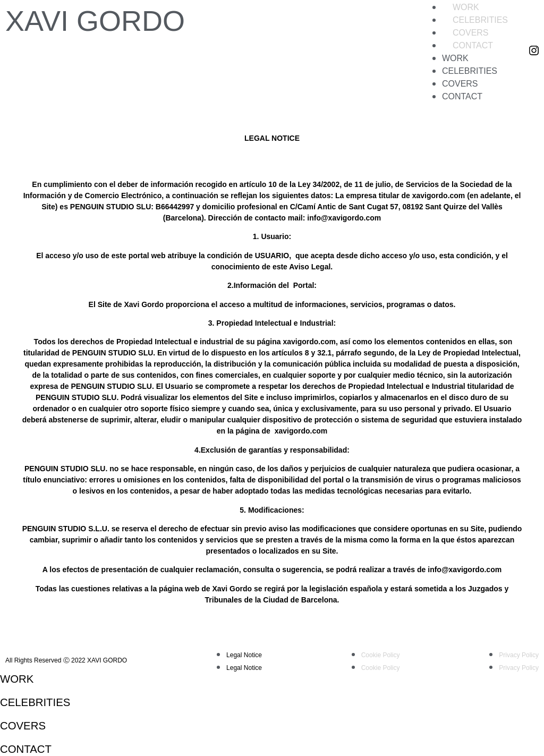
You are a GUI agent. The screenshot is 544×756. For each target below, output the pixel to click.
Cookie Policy (381, 655)
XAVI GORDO (95, 21)
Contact (473, 45)
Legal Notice (244, 655)
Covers (471, 33)
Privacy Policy (519, 655)
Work (466, 7)
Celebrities (480, 20)
